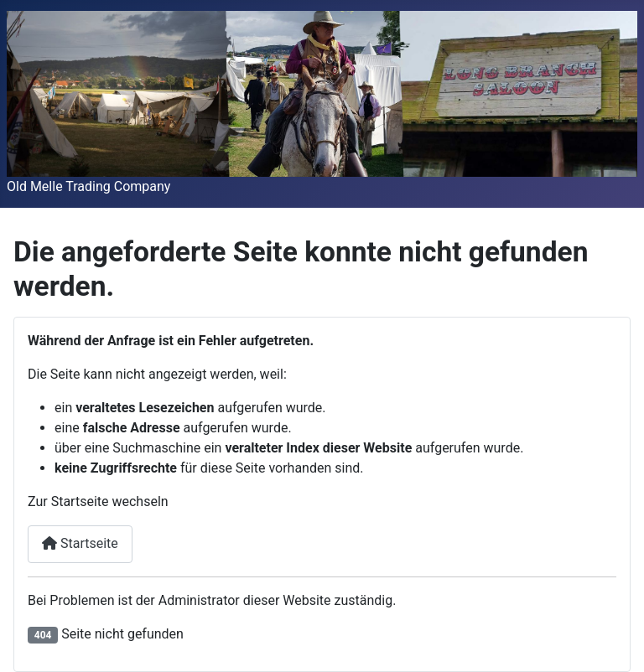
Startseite (80, 543)
